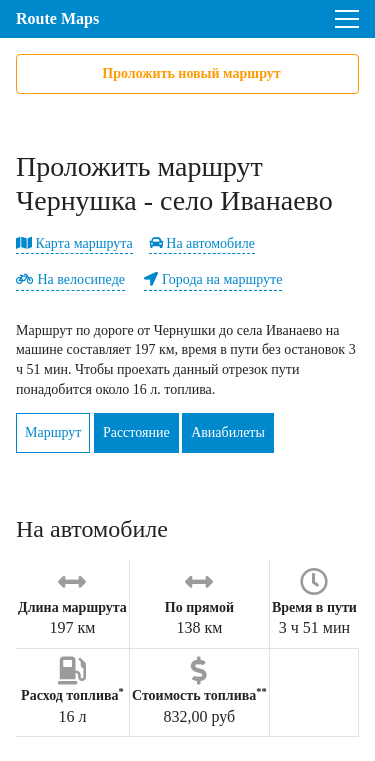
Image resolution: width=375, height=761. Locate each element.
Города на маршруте (213, 279)
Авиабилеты (228, 432)
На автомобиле (202, 243)
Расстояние (136, 432)
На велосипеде (70, 279)
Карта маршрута (74, 243)
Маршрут (53, 432)
